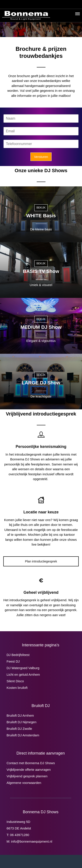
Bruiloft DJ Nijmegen (22, 722)
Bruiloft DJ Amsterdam (23, 735)
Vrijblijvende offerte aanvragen (29, 770)
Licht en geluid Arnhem (23, 674)
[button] (77, 15)
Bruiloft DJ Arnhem (20, 715)
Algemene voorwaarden (24, 783)
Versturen (41, 157)
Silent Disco (15, 681)
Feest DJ (13, 661)
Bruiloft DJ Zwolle (19, 729)
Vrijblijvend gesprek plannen (27, 776)
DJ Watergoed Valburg (23, 668)
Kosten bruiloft (17, 688)
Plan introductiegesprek (41, 561)
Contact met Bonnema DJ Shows (31, 763)
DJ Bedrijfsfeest (18, 655)
